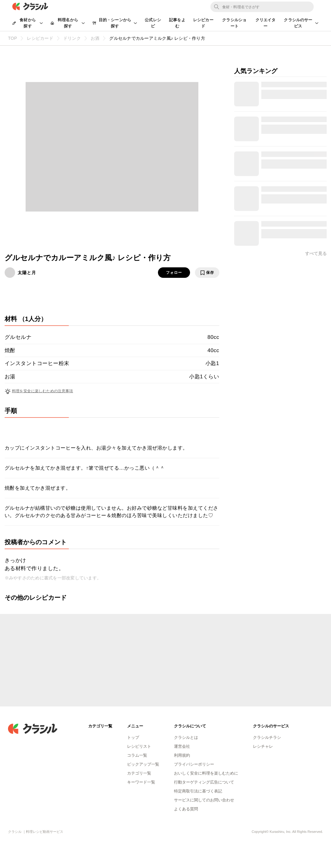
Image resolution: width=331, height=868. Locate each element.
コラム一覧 (137, 755)
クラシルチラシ (267, 737)
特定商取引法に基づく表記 (198, 791)
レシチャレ (263, 746)
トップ (133, 737)
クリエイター (266, 23)
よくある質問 (186, 809)
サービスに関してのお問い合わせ (204, 800)
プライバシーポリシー (194, 764)
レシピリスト (139, 746)
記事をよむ (177, 23)
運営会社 (182, 746)
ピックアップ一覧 (143, 764)
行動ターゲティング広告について (204, 782)
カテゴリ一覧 (139, 773)
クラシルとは (186, 737)
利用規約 (182, 755)
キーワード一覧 (141, 782)
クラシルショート (234, 23)
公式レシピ (153, 23)
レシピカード (203, 23)
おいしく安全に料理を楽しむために (206, 773)
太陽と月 (27, 273)
